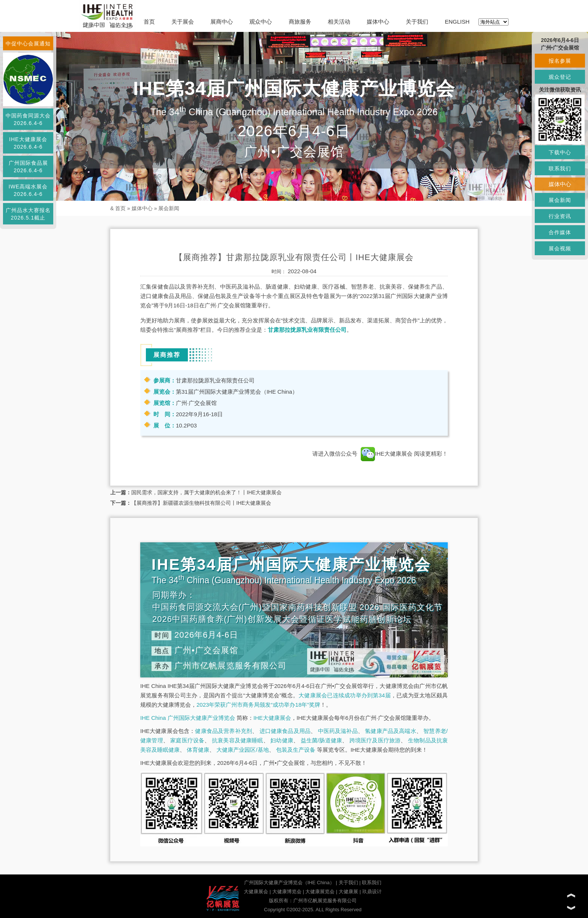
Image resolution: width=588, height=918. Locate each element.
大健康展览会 (320, 892)
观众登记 (560, 77)
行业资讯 (560, 216)
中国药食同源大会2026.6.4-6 (28, 119)
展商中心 (222, 22)
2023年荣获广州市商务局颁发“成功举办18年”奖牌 (258, 705)
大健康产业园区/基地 (242, 750)
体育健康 (198, 750)
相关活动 (339, 22)
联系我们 (372, 883)
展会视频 (560, 248)
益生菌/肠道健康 (322, 740)
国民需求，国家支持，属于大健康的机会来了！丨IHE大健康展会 (206, 492)
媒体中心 (378, 22)
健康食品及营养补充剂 (223, 731)
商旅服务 (300, 22)
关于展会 (183, 22)
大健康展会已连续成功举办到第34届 (345, 695)
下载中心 (560, 152)
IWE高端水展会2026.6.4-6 (28, 190)
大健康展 (348, 892)
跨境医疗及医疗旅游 (375, 740)
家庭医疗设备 (187, 740)
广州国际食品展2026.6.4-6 (28, 167)
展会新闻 (169, 208)
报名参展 (560, 61)
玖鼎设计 (372, 892)
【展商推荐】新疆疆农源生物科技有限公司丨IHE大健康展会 (201, 503)
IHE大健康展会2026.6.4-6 (28, 143)
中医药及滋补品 (338, 731)
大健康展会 (256, 892)
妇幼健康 (282, 740)
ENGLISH (457, 22)
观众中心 (261, 22)
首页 (149, 22)
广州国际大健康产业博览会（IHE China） (289, 883)
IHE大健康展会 (387, 454)
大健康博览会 (287, 892)
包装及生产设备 (296, 750)
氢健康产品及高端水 (390, 731)
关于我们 (417, 22)
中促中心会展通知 (28, 44)
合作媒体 (560, 232)
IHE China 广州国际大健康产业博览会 (188, 718)
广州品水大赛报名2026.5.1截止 (28, 214)
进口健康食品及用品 (285, 731)
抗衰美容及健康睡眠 (238, 740)
